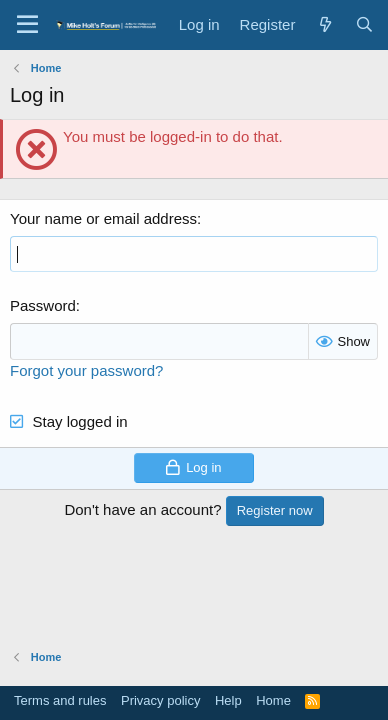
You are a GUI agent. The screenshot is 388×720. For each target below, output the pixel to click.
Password (43, 305)
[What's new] (324, 24)
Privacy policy (160, 700)
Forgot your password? (86, 370)
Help (228, 700)
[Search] (364, 24)
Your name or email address (103, 218)
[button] (27, 25)
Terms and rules (60, 700)
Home (273, 700)
